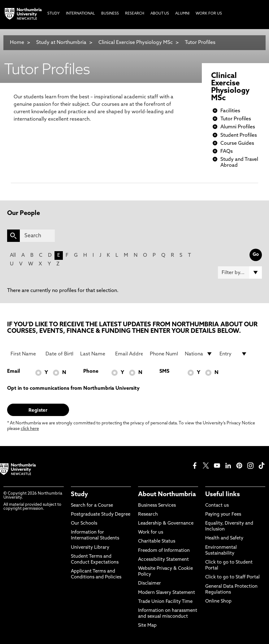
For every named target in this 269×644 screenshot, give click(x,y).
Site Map (147, 626)
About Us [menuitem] (160, 14)
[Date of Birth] (59, 354)
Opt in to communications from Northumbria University (73, 389)
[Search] (37, 236)
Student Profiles (239, 135)
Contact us (217, 506)
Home (17, 43)
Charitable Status (157, 541)
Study (79, 495)
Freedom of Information (164, 551)
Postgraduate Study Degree (101, 515)
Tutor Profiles (200, 43)
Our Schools (84, 524)
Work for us (151, 532)
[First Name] (24, 354)
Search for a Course (92, 506)
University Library (90, 548)
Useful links (223, 495)
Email (13, 371)
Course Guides (237, 144)
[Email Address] (129, 354)
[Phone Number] (164, 354)
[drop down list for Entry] (233, 354)
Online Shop (218, 601)
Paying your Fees (223, 515)
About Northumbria (167, 495)
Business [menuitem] (110, 14)
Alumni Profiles (238, 127)
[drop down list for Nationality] (199, 354)
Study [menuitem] (54, 14)
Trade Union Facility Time (165, 602)
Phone (91, 371)
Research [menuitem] (135, 14)
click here (30, 429)
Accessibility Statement (163, 560)
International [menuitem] (80, 14)
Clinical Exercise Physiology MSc (136, 43)
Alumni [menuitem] (182, 14)
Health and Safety (224, 538)
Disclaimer (150, 584)
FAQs (227, 152)
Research (148, 515)
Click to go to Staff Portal (232, 577)
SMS (164, 371)
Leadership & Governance (166, 524)
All (13, 255)
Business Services (157, 506)
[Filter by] (240, 273)
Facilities (230, 111)
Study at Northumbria (61, 43)
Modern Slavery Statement (167, 593)
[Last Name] (94, 354)
